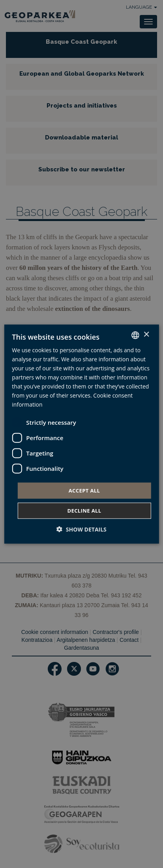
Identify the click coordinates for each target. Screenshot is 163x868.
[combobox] (135, 335)
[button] (81, 529)
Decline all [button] (84, 511)
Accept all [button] (84, 490)
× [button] (146, 335)
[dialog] (81, 434)
